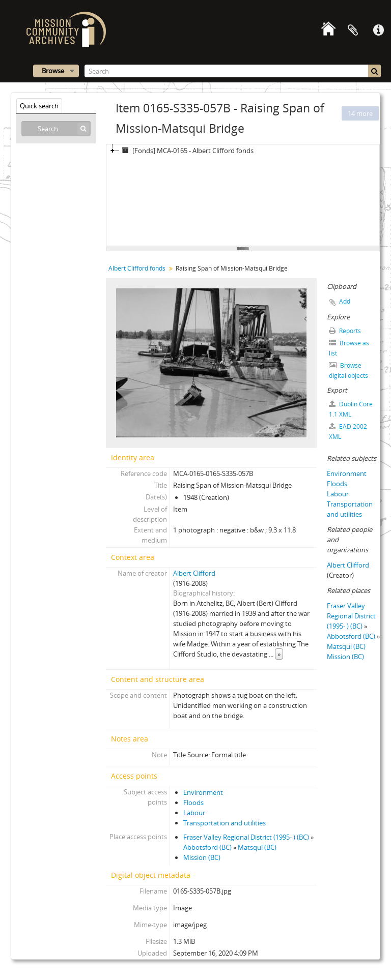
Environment (203, 792)
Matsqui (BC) (257, 847)
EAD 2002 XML (348, 432)
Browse (53, 71)
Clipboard (353, 31)
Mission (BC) (202, 857)
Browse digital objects (348, 370)
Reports (345, 331)
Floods (193, 803)
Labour (194, 813)
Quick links (378, 31)
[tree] (243, 195)
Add (345, 301)
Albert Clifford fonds (137, 268)
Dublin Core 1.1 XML (351, 409)
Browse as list (349, 348)
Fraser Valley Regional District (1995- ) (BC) (246, 837)
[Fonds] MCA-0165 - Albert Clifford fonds (186, 151)
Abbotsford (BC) (207, 847)
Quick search (39, 106)
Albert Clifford (194, 573)
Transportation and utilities (225, 823)
